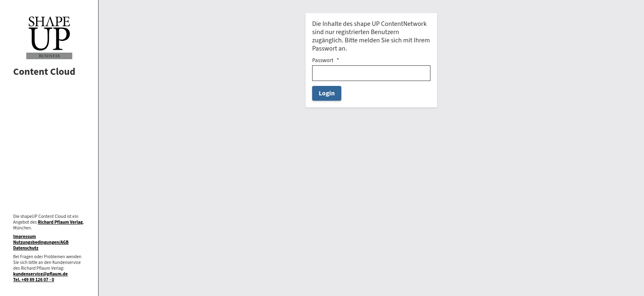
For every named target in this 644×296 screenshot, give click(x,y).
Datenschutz (26, 248)
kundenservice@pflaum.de (40, 274)
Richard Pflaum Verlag (60, 222)
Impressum (24, 237)
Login (327, 93)
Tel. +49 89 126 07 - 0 (34, 280)
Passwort (323, 60)
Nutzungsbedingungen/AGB (41, 242)
